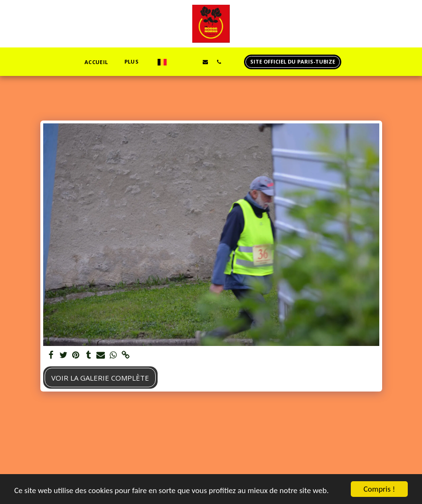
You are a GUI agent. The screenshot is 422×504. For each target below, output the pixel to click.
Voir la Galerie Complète (100, 378)
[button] (178, 62)
